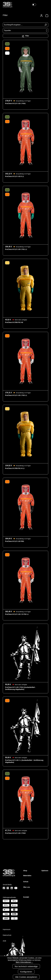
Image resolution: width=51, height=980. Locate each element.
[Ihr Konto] (41, 16)
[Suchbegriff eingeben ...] (23, 25)
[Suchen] (46, 25)
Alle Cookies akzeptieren (26, 977)
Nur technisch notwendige (26, 966)
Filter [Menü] (25, 36)
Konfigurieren (26, 972)
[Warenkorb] (46, 16)
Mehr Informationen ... (24, 962)
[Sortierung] (25, 31)
